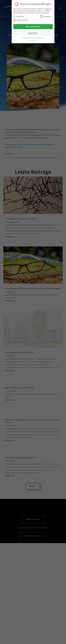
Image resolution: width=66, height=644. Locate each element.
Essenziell (19, 16)
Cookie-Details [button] (33, 40)
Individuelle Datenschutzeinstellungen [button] (33, 38)
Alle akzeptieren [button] (33, 26)
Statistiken (46, 16)
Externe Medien (21, 20)
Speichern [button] (33, 33)
